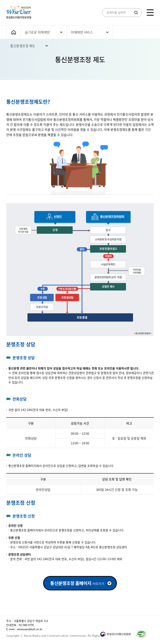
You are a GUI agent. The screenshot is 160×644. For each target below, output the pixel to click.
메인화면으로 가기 (14, 32)
